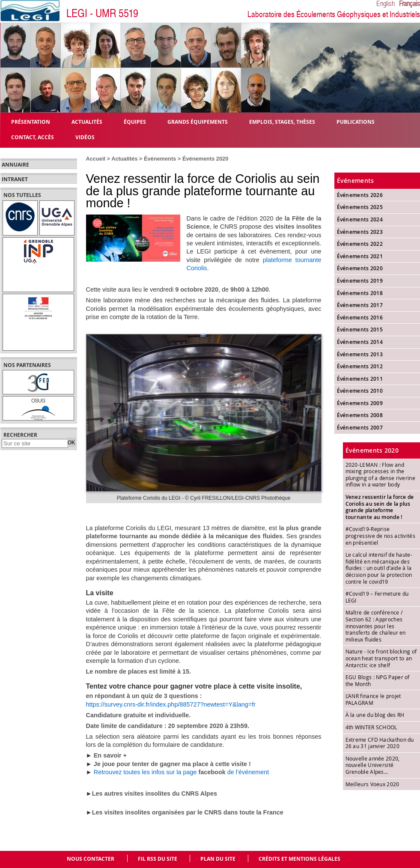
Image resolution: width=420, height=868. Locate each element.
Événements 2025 (360, 207)
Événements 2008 (360, 415)
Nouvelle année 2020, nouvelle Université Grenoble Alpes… (373, 765)
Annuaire (15, 165)
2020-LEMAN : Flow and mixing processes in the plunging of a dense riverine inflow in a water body (380, 475)
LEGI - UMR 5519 (102, 13)
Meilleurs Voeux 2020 (372, 784)
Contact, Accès (33, 137)
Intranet (15, 179)
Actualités (124, 159)
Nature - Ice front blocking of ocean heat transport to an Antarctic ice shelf (381, 658)
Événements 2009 (360, 403)
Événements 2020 (205, 159)
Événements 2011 (360, 379)
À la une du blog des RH (375, 715)
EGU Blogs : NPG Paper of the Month (378, 680)
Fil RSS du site (158, 859)
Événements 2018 (360, 293)
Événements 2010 (360, 391)
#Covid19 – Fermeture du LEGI (377, 597)
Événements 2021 (360, 256)
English (386, 4)
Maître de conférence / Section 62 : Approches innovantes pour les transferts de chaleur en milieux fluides (376, 626)
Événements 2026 (360, 195)
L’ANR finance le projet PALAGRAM (373, 699)
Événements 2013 (360, 354)
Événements (160, 159)
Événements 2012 (360, 366)
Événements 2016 (360, 318)
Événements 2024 (360, 219)
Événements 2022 (360, 244)
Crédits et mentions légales (299, 859)
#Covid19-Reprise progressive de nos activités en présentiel (380, 535)
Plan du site (218, 859)
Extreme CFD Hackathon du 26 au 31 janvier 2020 (380, 743)
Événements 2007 (360, 428)
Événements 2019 (360, 281)
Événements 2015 (360, 330)
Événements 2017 (360, 305)
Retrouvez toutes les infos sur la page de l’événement (182, 772)
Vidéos (85, 137)
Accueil (96, 159)
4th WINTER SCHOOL (371, 727)
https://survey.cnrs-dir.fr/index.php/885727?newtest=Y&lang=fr (171, 704)
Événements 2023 (360, 232)
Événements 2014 (360, 342)
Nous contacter (91, 859)
